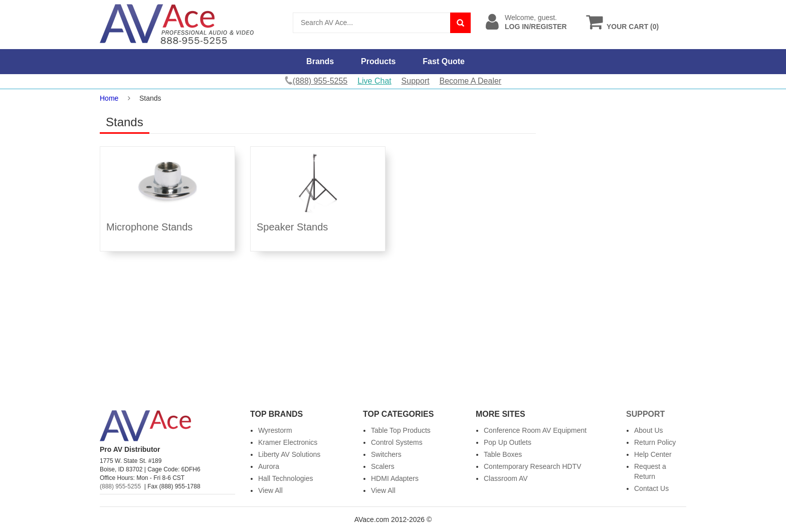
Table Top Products (401, 430)
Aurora (269, 466)
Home (109, 98)
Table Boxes (503, 454)
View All (270, 490)
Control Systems (397, 442)
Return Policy (655, 442)
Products (378, 61)
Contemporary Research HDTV (533, 466)
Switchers (386, 454)
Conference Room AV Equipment (535, 430)
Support (416, 81)
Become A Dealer (471, 81)
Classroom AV (506, 478)
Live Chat (374, 81)
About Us (649, 430)
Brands (320, 61)
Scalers (383, 466)
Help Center (653, 454)
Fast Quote (444, 61)
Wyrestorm (275, 430)
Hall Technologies (285, 478)
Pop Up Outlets (508, 442)
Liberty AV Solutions (289, 454)
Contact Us (651, 488)
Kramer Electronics (288, 442)
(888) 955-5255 (120, 486)
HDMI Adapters (395, 478)
